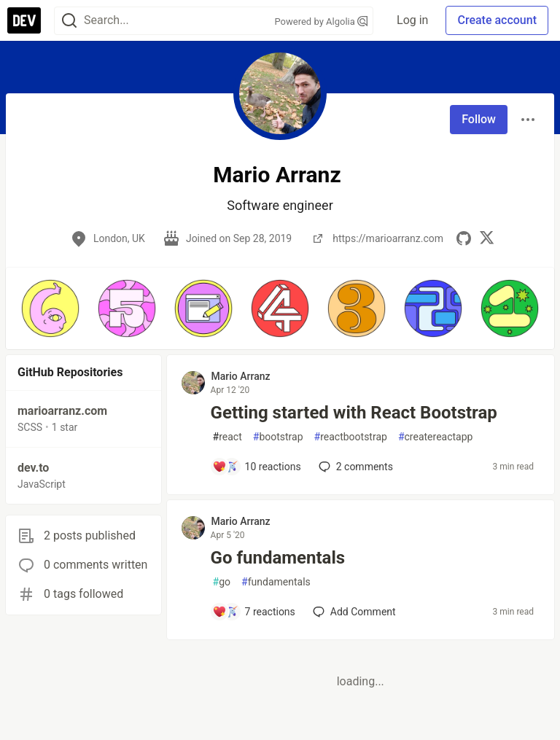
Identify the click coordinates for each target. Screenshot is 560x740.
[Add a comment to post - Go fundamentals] (254, 612)
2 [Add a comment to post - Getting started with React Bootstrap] (354, 467)
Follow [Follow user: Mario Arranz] (479, 119)
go (222, 582)
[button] (50, 308)
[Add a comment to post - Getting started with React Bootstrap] (257, 467)
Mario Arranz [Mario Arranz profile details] (241, 376)
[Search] (69, 21)
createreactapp (436, 437)
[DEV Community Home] (24, 20)
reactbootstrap (351, 437)
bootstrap (278, 437)
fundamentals (276, 582)
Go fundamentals (278, 558)
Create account (497, 20)
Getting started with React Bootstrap (354, 413)
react (227, 437)
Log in (412, 20)
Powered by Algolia (322, 22)
